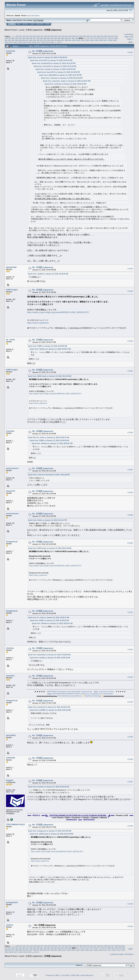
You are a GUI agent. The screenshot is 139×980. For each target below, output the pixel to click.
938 (81, 36)
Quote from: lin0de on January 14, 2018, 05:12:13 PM (47, 520)
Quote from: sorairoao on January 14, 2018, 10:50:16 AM (65, 84)
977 (106, 38)
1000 (74, 40)
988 (31, 40)
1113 (59, 42)
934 (67, 36)
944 (102, 36)
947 (113, 36)
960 (45, 38)
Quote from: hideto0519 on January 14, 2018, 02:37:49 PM (60, 75)
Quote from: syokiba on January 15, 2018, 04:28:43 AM (48, 274)
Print (130, 42)
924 (31, 36)
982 (10, 40)
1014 (25, 42)
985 (20, 40)
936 (74, 36)
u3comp (10, 648)
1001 (78, 40)
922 (24, 36)
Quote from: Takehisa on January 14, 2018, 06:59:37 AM (50, 349)
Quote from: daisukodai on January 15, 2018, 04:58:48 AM (49, 655)
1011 (11, 42)
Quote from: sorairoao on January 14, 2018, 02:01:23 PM (62, 78)
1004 (92, 40)
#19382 (130, 269)
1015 (29, 42)
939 (84, 36)
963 (56, 38)
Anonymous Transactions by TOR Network (97, 694)
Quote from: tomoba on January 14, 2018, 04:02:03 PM (55, 69)
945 (106, 36)
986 (24, 40)
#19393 (130, 677)
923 (28, 36)
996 (59, 40)
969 (77, 38)
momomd (11, 51)
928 (46, 36)
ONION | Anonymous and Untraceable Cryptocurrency (70, 692)
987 (27, 40)
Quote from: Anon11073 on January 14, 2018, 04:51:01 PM (51, 60)
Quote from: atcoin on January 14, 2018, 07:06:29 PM (47, 57)
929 (49, 36)
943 (99, 36)
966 (66, 38)
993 (49, 40)
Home (12, 24)
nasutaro (10, 676)
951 (13, 38)
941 (91, 36)
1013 (20, 42)
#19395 (130, 737)
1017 (38, 42)
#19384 (130, 341)
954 (24, 38)
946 (109, 36)
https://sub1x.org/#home (38, 323)
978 (110, 38)
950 (10, 38)
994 (52, 40)
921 (21, 36)
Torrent (40, 20)
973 (92, 38)
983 (13, 40)
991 (42, 40)
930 (53, 36)
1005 (96, 40)
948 (116, 36)
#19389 (130, 515)
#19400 (130, 926)
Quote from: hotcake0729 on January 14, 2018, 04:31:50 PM (54, 63)
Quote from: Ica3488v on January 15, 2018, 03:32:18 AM (50, 710)
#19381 (130, 52)
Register (40, 24)
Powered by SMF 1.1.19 (55, 975)
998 (66, 40)
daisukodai (11, 267)
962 (52, 38)
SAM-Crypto (12, 290)
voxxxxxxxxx (12, 468)
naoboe (10, 925)
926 (39, 36)
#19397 (130, 782)
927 (42, 36)
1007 (105, 40)
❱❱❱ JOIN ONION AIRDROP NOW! (64, 694)
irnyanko (10, 431)
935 (70, 36)
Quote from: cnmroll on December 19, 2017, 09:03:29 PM (49, 475)
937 (77, 36)
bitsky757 (11, 491)
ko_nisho (10, 340)
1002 (83, 40)
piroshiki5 (11, 735)
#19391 (130, 612)
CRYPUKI (11, 758)
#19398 (130, 826)
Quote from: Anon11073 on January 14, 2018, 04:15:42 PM (55, 66)
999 (70, 40)
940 (88, 36)
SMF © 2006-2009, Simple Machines (79, 975)
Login (32, 24)
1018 (43, 42)
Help (19, 24)
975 (99, 38)
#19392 (130, 650)
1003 (87, 40)
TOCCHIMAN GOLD (15, 824)
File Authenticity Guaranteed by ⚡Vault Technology (80, 696)
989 (34, 40)
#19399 (130, 904)
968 (73, 38)
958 (38, 38)
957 (34, 38)
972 (88, 38)
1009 (115, 40)
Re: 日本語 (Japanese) (43, 51)
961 (49, 38)
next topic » (130, 38)
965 (63, 38)
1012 (16, 42)
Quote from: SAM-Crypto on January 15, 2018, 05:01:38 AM (50, 376)
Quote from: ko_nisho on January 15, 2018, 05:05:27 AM (49, 438)
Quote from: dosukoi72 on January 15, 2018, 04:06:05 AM (49, 707)
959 (42, 38)
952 (17, 38)
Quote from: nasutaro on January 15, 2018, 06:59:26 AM (49, 787)
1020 (52, 42)
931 (56, 36)
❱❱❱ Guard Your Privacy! (104, 692)
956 (31, 38)
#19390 (130, 543)
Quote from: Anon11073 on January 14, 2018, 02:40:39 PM (59, 72)
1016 (34, 42)
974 (95, 38)
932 (60, 36)
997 (63, 40)
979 (113, 38)
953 (20, 38)
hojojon (10, 780)
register (36, 15)
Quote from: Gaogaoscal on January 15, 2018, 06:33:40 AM (50, 831)
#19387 (130, 470)
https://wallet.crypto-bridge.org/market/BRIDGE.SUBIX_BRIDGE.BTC (58, 312)
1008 (110, 40)
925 (35, 36)
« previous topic (129, 35)
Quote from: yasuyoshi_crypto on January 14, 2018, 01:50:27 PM (67, 81)
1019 (47, 42)
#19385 (130, 371)
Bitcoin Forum (11, 30)
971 (85, 38)
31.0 (35, 20)
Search (25, 24)
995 (56, 40)
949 (6, 38)
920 (17, 36)
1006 (101, 40)
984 (17, 40)
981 (6, 40)
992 (45, 40)
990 (38, 40)
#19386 (130, 432)
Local (21, 30)
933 (63, 36)
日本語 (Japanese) (34, 30)
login (29, 15)
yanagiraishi (12, 902)
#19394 (130, 702)
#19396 (130, 759)
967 (70, 38)
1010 (7, 42)
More (47, 24)
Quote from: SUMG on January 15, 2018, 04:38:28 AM (47, 346)
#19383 (130, 291)
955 (27, 38)
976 (102, 38)
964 (59, 38)
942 (95, 36)
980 (117, 38)
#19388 (130, 492)
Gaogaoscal (12, 542)
